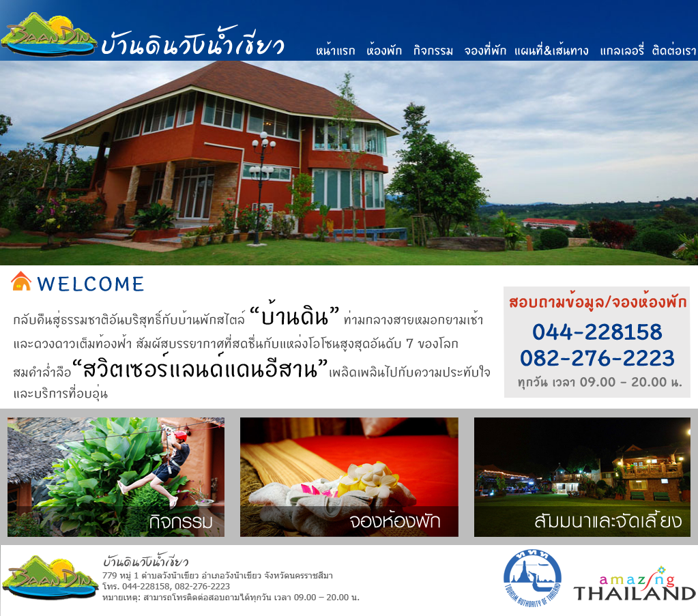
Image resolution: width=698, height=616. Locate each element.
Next (688, 191)
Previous (10, 191)
